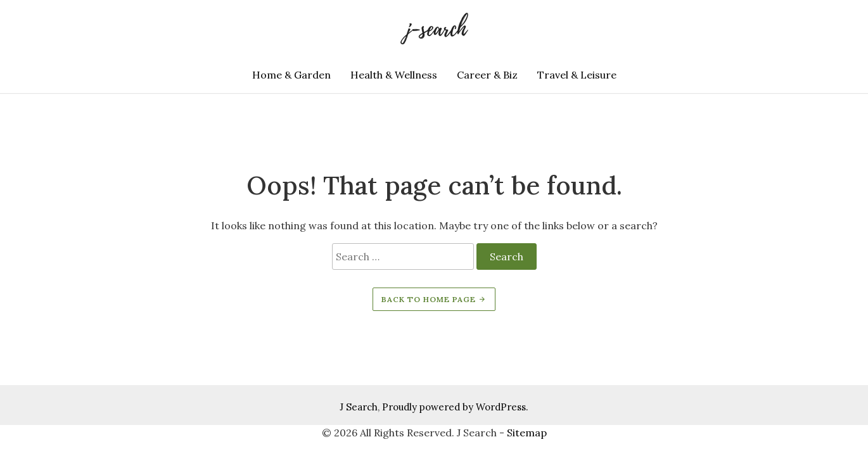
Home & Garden (291, 75)
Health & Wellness (394, 75)
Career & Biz (487, 75)
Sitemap (527, 433)
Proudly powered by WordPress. (455, 407)
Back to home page (434, 299)
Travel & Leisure (577, 75)
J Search (359, 407)
